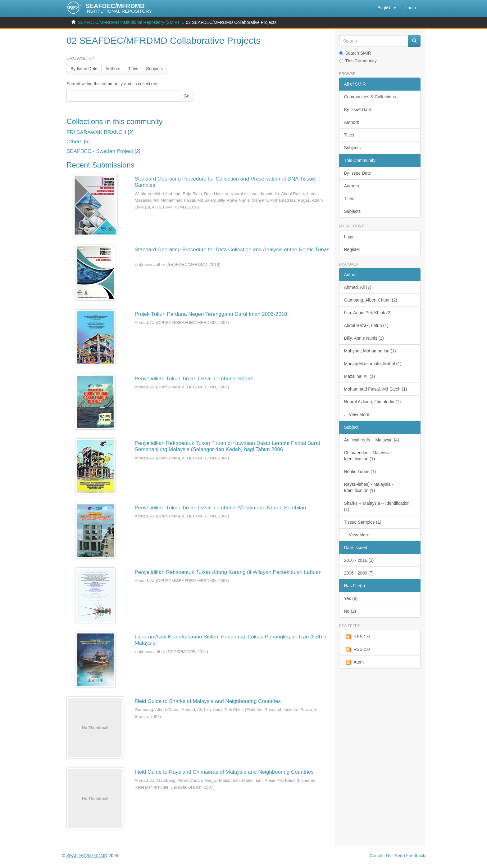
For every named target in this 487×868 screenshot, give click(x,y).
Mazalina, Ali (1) (360, 376)
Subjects (154, 69)
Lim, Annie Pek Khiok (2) (368, 313)
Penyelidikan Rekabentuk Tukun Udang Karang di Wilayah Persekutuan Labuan (228, 572)
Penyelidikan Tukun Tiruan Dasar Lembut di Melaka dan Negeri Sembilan (220, 508)
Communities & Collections (370, 97)
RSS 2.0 (357, 650)
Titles (133, 69)
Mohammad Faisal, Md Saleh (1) (376, 389)
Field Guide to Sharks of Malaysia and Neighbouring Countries (208, 701)
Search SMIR (355, 53)
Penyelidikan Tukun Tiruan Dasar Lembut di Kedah (194, 379)
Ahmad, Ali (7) (358, 287)
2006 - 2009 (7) (359, 573)
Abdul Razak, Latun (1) (366, 325)
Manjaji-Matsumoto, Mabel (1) (373, 364)
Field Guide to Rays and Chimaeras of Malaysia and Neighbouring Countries (224, 772)
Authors (113, 69)
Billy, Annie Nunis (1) (364, 338)
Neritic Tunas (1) (360, 472)
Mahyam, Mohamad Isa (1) (370, 351)
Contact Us (380, 856)
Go (187, 96)
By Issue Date (84, 69)
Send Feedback (410, 856)
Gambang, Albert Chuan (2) (371, 300)
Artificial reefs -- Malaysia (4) (372, 440)
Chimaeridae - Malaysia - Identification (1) (368, 456)
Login (349, 237)
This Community (358, 61)
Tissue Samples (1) (363, 522)
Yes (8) (351, 598)
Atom (354, 662)
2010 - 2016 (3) (359, 560)
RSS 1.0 (357, 637)
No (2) (350, 611)
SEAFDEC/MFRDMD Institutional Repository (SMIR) (129, 22)
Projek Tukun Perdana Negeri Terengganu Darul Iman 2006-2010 (211, 314)
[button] (387, 8)
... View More (357, 414)
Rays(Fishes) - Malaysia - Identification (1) (369, 487)
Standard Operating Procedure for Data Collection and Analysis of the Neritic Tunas (232, 250)
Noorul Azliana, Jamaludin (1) (373, 402)
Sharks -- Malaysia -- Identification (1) (377, 506)
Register (352, 249)
